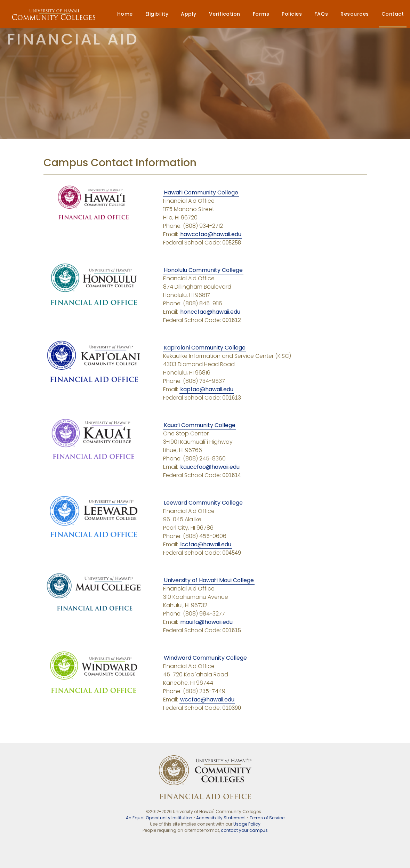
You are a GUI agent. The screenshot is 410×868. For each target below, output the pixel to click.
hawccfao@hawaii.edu (211, 234)
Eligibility (157, 14)
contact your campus (244, 830)
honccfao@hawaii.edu (210, 312)
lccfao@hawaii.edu (206, 544)
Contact (393, 14)
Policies (292, 14)
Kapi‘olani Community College (205, 348)
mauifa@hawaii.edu (206, 622)
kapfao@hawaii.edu (207, 389)
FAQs (321, 14)
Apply (189, 14)
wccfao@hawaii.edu (207, 700)
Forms (261, 14)
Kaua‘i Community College (200, 425)
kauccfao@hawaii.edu (210, 467)
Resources (355, 14)
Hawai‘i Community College (201, 192)
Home (125, 14)
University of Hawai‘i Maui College (209, 580)
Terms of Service (267, 818)
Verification (225, 14)
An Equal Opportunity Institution (159, 818)
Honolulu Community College (203, 270)
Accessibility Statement (221, 818)
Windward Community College (205, 658)
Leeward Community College (203, 503)
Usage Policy (247, 824)
